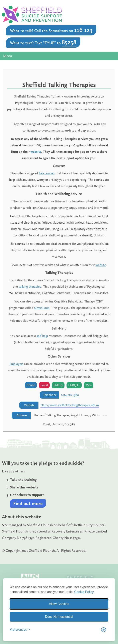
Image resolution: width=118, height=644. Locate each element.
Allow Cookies (59, 604)
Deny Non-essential (59, 617)
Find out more (28, 503)
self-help (42, 336)
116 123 (83, 30)
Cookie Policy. (84, 592)
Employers (16, 364)
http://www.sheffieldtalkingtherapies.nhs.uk (70, 405)
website (36, 152)
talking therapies (30, 287)
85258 (69, 42)
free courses (47, 173)
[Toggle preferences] (20, 630)
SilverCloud (42, 308)
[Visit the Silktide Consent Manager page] (104, 630)
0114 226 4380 (70, 395)
